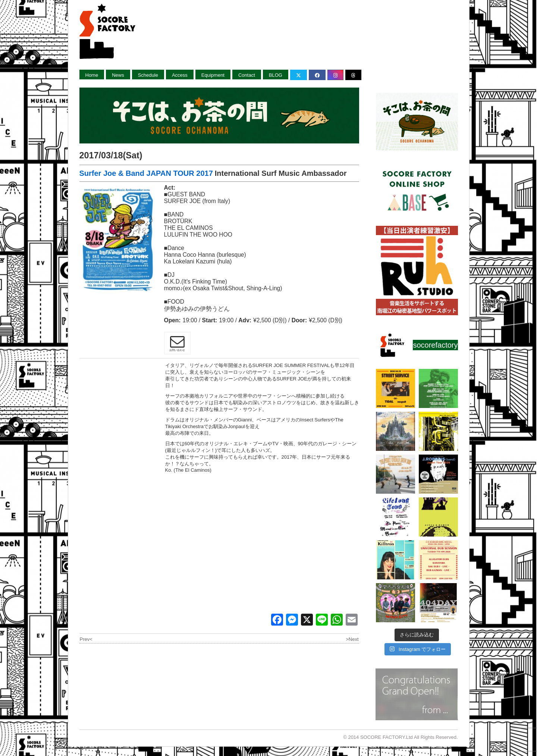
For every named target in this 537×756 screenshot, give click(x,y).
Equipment (213, 75)
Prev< (86, 639)
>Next (352, 639)
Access (180, 75)
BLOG (276, 75)
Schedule (148, 75)
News (118, 75)
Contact (247, 75)
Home (92, 75)
